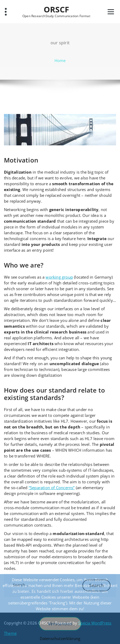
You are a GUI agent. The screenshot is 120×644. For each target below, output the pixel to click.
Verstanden (60, 624)
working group (59, 277)
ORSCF (56, 9)
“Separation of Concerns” (52, 488)
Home (60, 60)
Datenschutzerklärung (60, 638)
